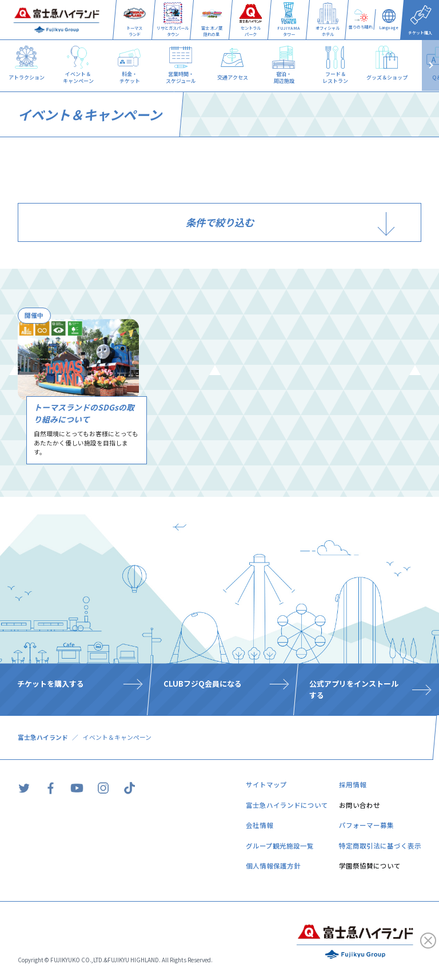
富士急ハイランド (43, 737)
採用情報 (353, 784)
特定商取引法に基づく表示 (380, 846)
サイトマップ (266, 784)
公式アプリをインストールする (354, 690)
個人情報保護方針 (273, 866)
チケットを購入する (51, 684)
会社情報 (260, 825)
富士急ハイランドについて (287, 805)
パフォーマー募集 (366, 825)
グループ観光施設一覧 (280, 846)
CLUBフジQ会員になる (203, 684)
